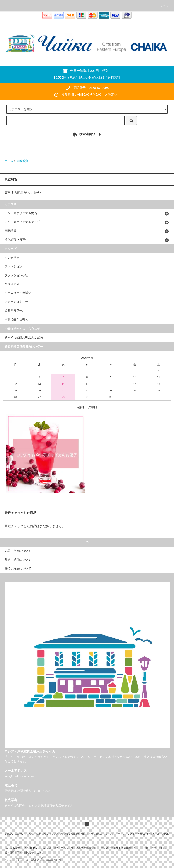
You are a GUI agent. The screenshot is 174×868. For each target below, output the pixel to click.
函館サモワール (15, 311)
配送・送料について (40, 834)
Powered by (33, 860)
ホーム (9, 161)
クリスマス (12, 284)
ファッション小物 (16, 275)
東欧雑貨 (22, 161)
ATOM (166, 834)
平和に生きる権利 (16, 319)
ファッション (13, 267)
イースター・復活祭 (18, 293)
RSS (157, 834)
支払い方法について (16, 834)
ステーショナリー (16, 302)
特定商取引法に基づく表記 (86, 834)
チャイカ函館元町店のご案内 (24, 338)
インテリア (12, 258)
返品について (61, 834)
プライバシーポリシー (115, 834)
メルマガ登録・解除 (141, 834)
